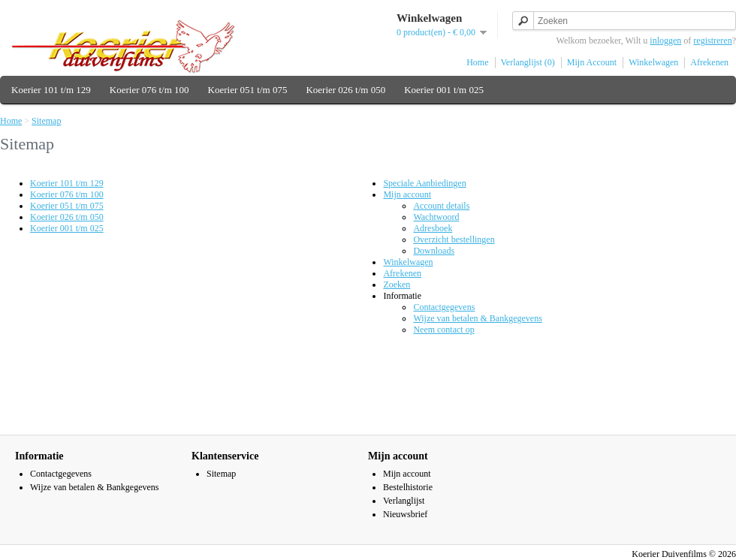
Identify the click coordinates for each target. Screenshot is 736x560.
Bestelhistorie (408, 487)
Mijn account (407, 194)
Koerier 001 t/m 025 (444, 90)
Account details (441, 206)
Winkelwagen (653, 62)
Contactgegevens (444, 307)
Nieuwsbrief (405, 514)
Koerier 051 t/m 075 (248, 90)
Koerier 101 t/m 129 (51, 90)
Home (477, 62)
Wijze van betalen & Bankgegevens (477, 318)
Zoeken (397, 285)
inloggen (665, 41)
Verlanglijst (404, 501)
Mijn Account (592, 62)
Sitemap (46, 121)
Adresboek (433, 228)
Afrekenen (709, 62)
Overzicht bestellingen (454, 239)
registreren (712, 41)
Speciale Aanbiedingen (424, 183)
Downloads (434, 251)
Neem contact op (443, 330)
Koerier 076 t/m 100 (149, 90)
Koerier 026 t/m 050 (345, 90)
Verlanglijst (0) (528, 62)
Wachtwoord (436, 217)
